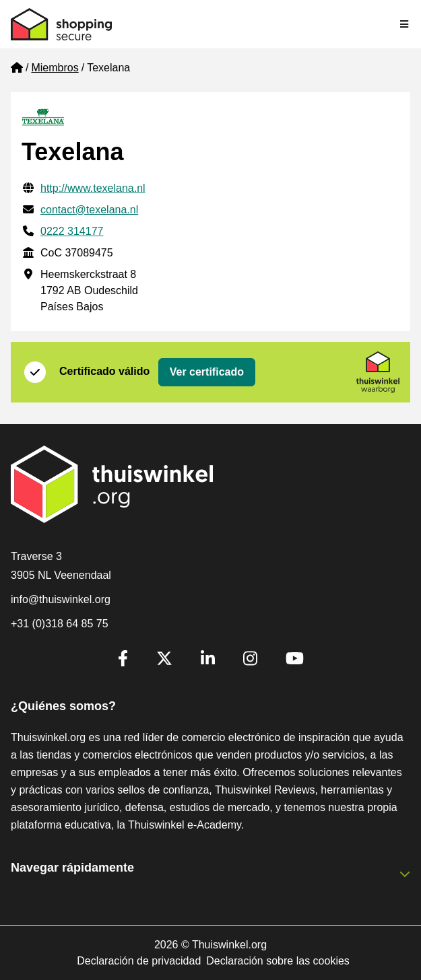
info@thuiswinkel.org (61, 599)
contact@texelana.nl (89, 210)
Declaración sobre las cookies (278, 961)
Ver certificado (207, 372)
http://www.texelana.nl (93, 188)
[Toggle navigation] (405, 24)
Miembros (55, 68)
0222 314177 (72, 231)
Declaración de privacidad (139, 961)
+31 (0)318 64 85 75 (60, 624)
